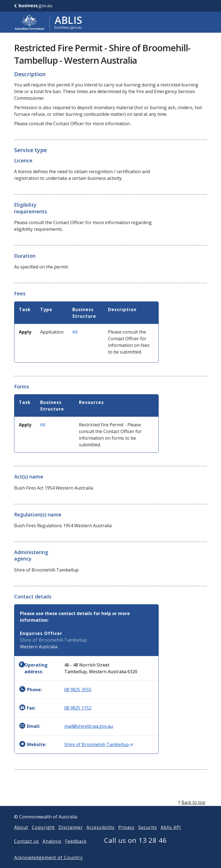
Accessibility (100, 836)
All (75, 332)
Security (148, 836)
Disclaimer (71, 836)
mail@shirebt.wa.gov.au (89, 726)
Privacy (127, 836)
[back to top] (110, 811)
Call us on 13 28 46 (136, 849)
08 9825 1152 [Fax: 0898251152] (78, 708)
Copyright (43, 836)
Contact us (27, 850)
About (21, 836)
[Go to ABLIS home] (48, 22)
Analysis (52, 850)
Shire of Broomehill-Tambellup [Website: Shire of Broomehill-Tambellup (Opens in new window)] (99, 744)
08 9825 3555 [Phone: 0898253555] (78, 690)
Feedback (76, 850)
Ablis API (171, 836)
